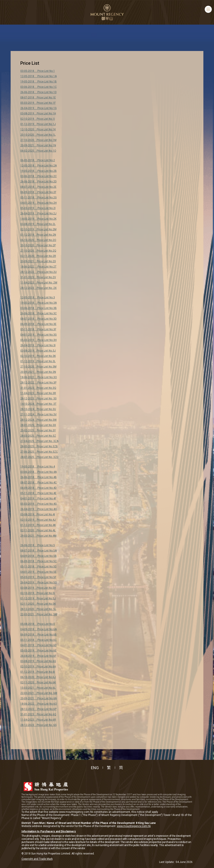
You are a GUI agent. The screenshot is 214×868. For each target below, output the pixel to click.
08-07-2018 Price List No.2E (38, 187)
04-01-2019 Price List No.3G (39, 335)
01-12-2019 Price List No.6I (38, 672)
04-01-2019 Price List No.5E (38, 572)
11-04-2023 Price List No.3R (38, 393)
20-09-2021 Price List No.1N (38, 145)
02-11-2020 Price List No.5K (38, 604)
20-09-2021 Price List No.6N (39, 698)
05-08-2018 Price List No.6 (38, 624)
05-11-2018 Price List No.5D (39, 567)
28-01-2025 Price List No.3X (38, 425)
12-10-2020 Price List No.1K (38, 129)
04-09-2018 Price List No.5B (39, 556)
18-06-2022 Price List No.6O (39, 704)
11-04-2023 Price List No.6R (38, 720)
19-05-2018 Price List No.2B (39, 171)
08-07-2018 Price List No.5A (39, 551)
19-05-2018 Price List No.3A (39, 303)
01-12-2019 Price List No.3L (38, 361)
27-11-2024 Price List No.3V (39, 414)
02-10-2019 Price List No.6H (38, 667)
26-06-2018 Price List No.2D (39, 182)
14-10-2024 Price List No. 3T (38, 404)
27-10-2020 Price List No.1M (38, 140)
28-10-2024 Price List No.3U (38, 409)
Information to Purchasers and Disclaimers (49, 831)
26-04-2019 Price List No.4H (39, 509)
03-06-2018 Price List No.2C (39, 176)
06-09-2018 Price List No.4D (39, 488)
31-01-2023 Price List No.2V (38, 277)
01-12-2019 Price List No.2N (38, 235)
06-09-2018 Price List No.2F (38, 192)
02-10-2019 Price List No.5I (38, 593)
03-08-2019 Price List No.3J (38, 351)
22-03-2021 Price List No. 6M (39, 693)
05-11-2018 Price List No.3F (38, 329)
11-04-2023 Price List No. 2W (39, 283)
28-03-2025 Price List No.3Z (38, 436)
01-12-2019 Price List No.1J (38, 124)
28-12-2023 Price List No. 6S (38, 725)
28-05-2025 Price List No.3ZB (39, 446)
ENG (95, 767)
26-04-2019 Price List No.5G (39, 583)
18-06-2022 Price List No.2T (38, 267)
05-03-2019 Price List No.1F (38, 103)
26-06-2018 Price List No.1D (39, 92)
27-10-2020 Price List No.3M (38, 367)
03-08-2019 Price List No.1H (38, 113)
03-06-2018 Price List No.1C (39, 87)
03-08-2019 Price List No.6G (38, 661)
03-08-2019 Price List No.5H (38, 588)
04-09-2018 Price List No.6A (39, 629)
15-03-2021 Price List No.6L (38, 688)
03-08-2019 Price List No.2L (38, 224)
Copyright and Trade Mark (37, 859)
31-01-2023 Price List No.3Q (38, 388)
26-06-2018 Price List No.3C (39, 313)
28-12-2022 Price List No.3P (38, 383)
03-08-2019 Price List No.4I (38, 514)
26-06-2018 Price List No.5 (38, 545)
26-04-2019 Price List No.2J (38, 213)
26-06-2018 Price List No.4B (39, 477)
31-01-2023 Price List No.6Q (38, 714)
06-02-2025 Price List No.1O (38, 151)
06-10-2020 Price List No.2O (38, 240)
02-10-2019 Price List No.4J (38, 520)
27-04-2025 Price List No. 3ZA (39, 441)
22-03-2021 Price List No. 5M (39, 614)
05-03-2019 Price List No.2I (38, 208)
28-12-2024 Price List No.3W (39, 420)
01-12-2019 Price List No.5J (38, 598)
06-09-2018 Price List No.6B (39, 635)
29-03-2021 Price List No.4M (38, 536)
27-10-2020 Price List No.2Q (38, 251)
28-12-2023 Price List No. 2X (39, 288)
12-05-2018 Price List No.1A (39, 76)
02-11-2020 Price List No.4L (38, 530)
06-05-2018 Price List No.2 (38, 160)
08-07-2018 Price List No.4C (39, 483)
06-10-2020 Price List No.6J (38, 677)
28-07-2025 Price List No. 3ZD (39, 457)
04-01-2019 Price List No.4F (38, 499)
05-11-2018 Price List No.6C (39, 640)
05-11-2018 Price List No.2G (39, 197)
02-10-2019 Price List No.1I (38, 119)
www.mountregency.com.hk (134, 826)
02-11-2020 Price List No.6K (38, 682)
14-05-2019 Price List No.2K (38, 219)
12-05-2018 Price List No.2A (39, 166)
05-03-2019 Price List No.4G (39, 504)
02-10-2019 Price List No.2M (38, 229)
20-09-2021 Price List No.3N (38, 372)
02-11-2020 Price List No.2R (38, 256)
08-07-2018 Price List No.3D (39, 319)
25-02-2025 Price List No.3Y (38, 430)
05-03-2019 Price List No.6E (38, 651)
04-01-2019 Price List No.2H (39, 203)
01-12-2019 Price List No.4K (38, 525)
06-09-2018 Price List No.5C (39, 561)
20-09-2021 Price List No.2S (38, 261)
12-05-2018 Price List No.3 (38, 297)
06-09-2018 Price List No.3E (38, 324)
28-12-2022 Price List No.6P (38, 709)
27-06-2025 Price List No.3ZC (39, 452)
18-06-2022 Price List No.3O (39, 377)
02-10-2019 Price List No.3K (38, 356)
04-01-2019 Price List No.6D (39, 645)
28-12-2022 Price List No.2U (39, 272)
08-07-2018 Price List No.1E (38, 98)
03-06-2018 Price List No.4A (39, 472)
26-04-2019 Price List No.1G (39, 108)
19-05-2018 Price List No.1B (39, 82)
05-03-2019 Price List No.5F (38, 577)
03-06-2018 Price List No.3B (39, 308)
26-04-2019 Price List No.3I (38, 345)
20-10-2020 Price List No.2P (38, 245)
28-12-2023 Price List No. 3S (38, 399)
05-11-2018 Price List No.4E (38, 493)
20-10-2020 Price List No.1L (38, 135)
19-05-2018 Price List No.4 (38, 467)
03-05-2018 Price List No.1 (38, 71)
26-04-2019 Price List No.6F (38, 656)
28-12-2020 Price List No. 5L (38, 609)
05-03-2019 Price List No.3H (39, 340)
